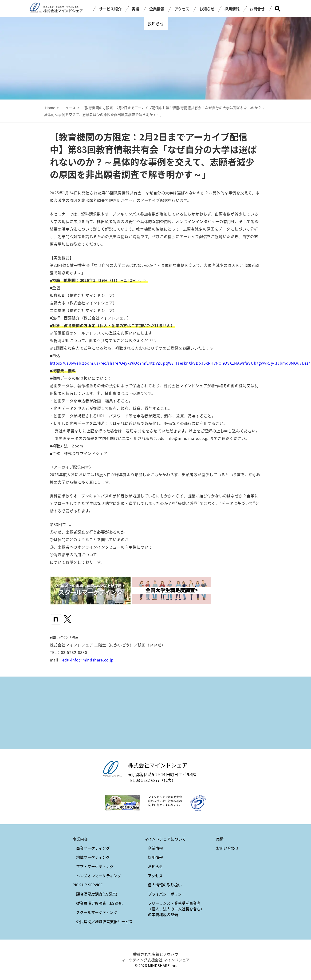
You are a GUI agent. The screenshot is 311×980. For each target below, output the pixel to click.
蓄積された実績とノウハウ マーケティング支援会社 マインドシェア (155, 957)
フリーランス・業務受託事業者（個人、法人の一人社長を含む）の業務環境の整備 (176, 909)
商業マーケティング (93, 848)
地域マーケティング (93, 857)
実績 (135, 9)
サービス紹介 (110, 9)
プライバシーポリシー (167, 894)
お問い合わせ (227, 848)
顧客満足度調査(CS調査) (97, 894)
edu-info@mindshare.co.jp (88, 660)
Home (50, 108)
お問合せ (257, 9)
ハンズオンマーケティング (99, 876)
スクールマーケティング (97, 912)
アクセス (182, 9)
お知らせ (207, 9)
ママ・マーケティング (95, 866)
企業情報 (157, 9)
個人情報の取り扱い (165, 885)
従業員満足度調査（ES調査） (101, 903)
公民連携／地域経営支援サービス (104, 921)
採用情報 (232, 9)
